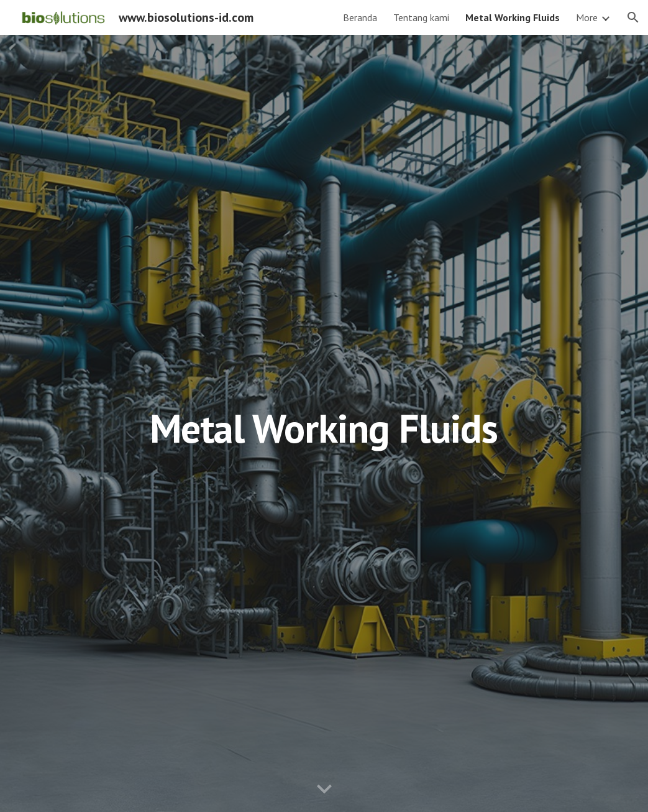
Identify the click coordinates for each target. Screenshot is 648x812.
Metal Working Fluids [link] (513, 17)
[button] (633, 17)
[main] (324, 423)
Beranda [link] (360, 17)
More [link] (587, 17)
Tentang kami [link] (421, 17)
